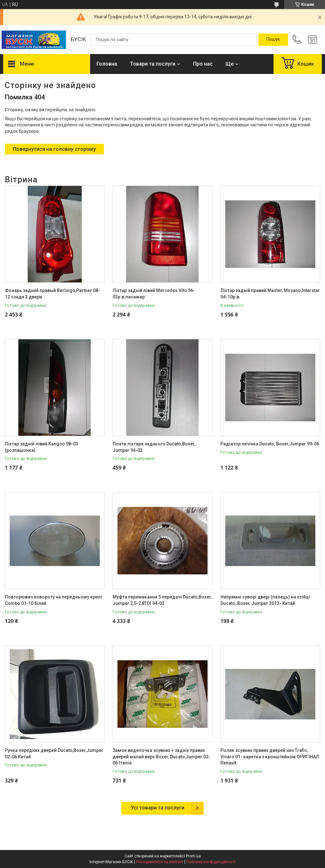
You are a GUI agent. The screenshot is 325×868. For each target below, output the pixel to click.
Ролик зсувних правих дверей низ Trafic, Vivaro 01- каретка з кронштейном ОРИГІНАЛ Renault (270, 757)
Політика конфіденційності (211, 862)
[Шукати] (273, 40)
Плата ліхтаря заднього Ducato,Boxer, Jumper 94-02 (154, 447)
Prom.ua (193, 856)
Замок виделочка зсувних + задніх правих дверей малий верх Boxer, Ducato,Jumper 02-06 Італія (162, 757)
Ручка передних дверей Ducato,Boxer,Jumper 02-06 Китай (54, 754)
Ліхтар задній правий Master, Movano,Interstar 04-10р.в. (270, 294)
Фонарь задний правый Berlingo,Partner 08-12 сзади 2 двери (52, 294)
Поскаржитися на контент (160, 862)
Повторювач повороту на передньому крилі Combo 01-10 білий (53, 600)
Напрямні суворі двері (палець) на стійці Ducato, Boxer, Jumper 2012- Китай (265, 600)
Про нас (203, 64)
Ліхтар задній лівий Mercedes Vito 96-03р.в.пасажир (154, 294)
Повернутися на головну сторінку (54, 149)
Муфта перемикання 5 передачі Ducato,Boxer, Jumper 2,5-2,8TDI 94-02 (162, 600)
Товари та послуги (153, 64)
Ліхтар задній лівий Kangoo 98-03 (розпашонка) (42, 447)
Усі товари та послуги (158, 808)
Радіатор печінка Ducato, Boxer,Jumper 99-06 (270, 444)
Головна (107, 64)
